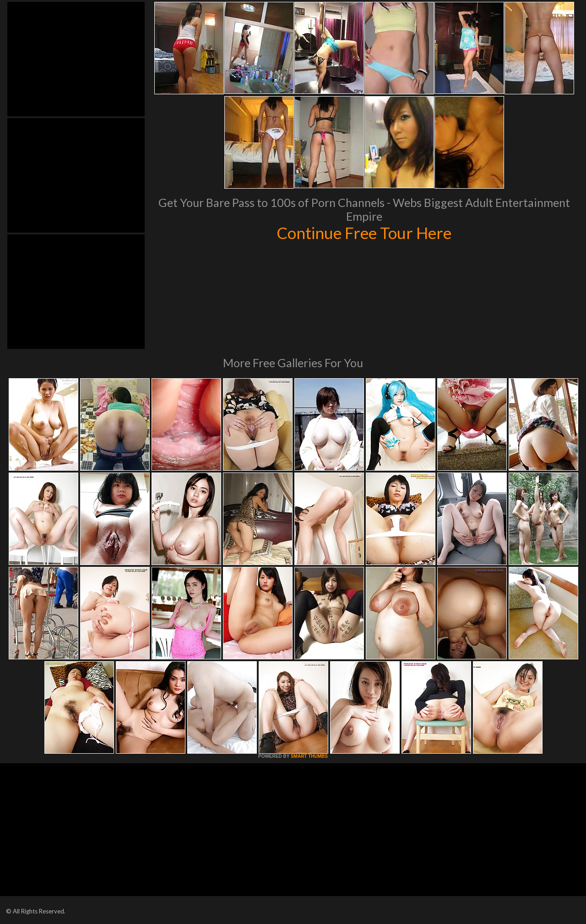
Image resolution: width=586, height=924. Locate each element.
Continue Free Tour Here (364, 233)
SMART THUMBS (309, 756)
